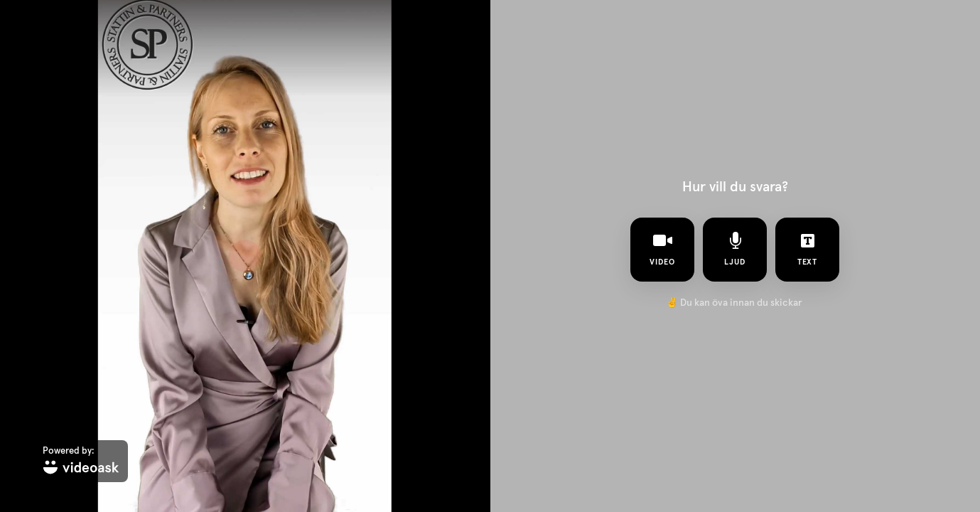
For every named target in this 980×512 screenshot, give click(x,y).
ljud (735, 249)
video (662, 249)
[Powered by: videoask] (81, 461)
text (808, 249)
